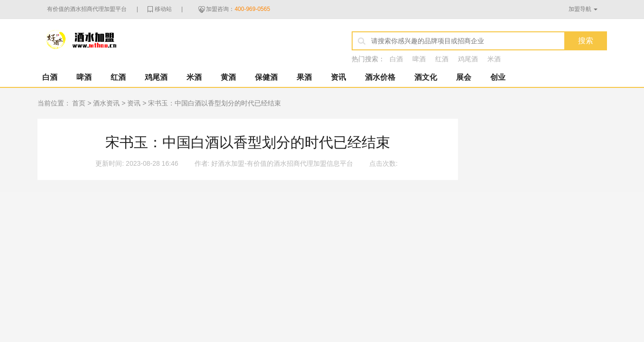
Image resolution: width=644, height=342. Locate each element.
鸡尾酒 (468, 59)
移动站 (163, 9)
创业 (498, 77)
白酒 (396, 59)
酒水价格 (380, 77)
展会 (464, 77)
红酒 (442, 59)
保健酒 (266, 77)
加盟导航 (580, 9)
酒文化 (426, 77)
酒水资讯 (106, 103)
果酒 (304, 77)
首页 (79, 103)
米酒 (494, 59)
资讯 (338, 77)
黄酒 (228, 77)
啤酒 (419, 59)
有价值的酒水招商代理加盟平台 (87, 9)
